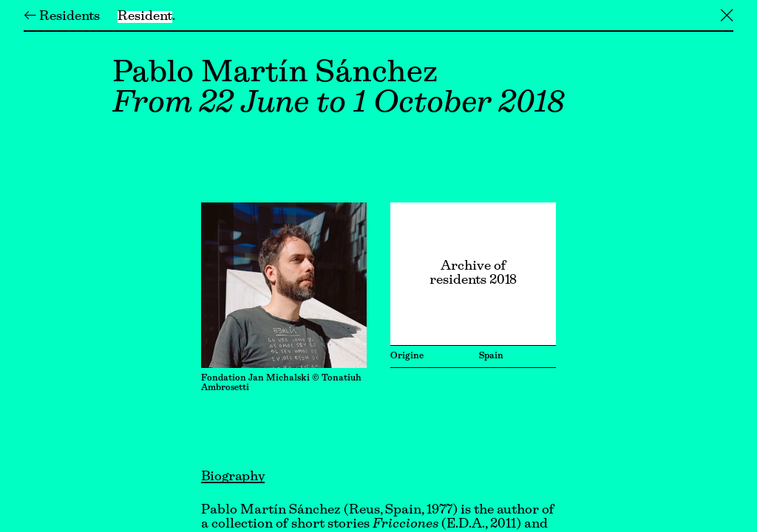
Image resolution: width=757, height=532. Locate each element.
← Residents (62, 17)
